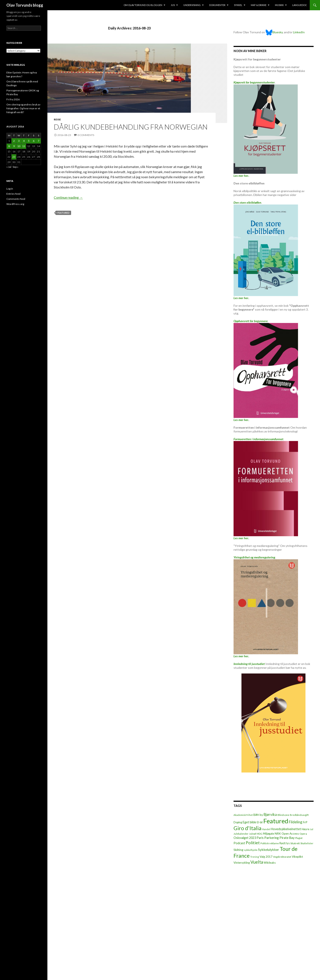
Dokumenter (217, 5)
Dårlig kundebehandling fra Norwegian (131, 127)
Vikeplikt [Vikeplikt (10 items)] (297, 857)
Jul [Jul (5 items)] (312, 829)
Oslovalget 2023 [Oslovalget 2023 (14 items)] (245, 838)
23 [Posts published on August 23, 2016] (14, 157)
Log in (10, 189)
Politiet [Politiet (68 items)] (253, 843)
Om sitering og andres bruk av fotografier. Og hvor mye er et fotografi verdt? (23, 108)
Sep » (15, 167)
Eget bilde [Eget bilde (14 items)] (249, 822)
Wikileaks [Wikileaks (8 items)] (270, 863)
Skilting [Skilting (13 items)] (238, 850)
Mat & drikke (259, 5)
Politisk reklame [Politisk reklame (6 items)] (270, 843)
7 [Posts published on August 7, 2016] (39, 141)
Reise (57, 119)
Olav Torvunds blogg (25, 5)
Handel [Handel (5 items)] (266, 829)
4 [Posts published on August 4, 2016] (24, 141)
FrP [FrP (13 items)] (305, 822)
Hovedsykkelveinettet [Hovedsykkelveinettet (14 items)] (286, 829)
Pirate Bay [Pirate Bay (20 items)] (287, 838)
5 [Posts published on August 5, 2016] (29, 141)
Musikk (279, 5)
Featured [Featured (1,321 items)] (276, 821)
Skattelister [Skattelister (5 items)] (307, 843)
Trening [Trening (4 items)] (255, 857)
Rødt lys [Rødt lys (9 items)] (285, 843)
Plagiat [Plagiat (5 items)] (299, 838)
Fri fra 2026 (13, 99)
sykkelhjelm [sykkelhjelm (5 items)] (251, 850)
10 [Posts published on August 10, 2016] (19, 146)
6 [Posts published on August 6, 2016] (34, 141)
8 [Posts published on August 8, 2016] (9, 146)
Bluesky (274, 32)
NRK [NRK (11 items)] (278, 834)
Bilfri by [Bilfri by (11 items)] (258, 815)
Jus (173, 5)
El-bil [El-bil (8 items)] (260, 822)
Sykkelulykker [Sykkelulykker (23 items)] (269, 849)
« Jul (9, 167)
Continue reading (68, 197)
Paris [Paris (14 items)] (260, 838)
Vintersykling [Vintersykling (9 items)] (242, 863)
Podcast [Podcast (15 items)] (239, 843)
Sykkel (238, 5)
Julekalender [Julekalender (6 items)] (241, 834)
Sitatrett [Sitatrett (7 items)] (295, 843)
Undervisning (192, 5)
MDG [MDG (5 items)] (259, 834)
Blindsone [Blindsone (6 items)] (283, 815)
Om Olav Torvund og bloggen (143, 5)
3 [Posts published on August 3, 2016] (19, 141)
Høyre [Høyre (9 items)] (305, 829)
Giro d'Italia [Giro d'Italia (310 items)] (248, 828)
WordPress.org (15, 204)
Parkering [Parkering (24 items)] (272, 838)
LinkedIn (299, 32)
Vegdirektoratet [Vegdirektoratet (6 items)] (282, 857)
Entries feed (13, 194)
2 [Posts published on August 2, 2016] (14, 141)
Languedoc (300, 5)
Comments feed (16, 199)
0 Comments (86, 135)
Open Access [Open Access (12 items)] (290, 833)
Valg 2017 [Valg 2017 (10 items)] (266, 857)
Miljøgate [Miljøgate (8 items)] (269, 834)
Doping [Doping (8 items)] (238, 822)
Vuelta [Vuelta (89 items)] (257, 862)
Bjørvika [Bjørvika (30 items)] (270, 814)
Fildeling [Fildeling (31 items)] (296, 822)
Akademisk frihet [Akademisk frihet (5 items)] (243, 815)
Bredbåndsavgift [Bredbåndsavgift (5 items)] (299, 815)
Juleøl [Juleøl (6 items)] (253, 834)
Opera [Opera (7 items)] (303, 834)
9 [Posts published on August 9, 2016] (14, 146)
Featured (64, 213)
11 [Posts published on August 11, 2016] (24, 146)
